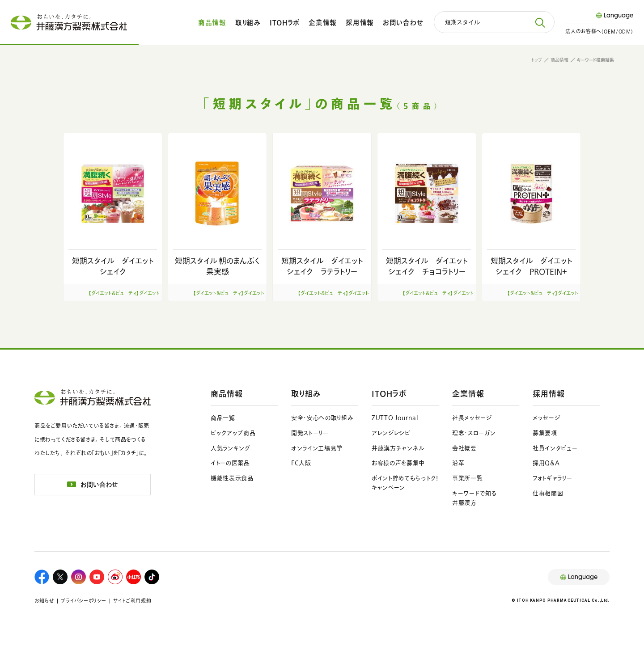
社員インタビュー (555, 448)
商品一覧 (223, 418)
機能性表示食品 (232, 478)
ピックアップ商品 (233, 433)
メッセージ (546, 418)
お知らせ (44, 601)
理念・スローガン (474, 433)
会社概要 (464, 448)
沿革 (458, 463)
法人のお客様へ (599, 31)
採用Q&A (546, 463)
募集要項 (545, 433)
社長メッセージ (472, 418)
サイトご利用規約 (132, 601)
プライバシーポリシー (84, 601)
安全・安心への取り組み (322, 418)
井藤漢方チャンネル (398, 448)
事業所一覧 (467, 478)
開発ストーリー (310, 433)
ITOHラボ (285, 23)
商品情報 (212, 23)
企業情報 (323, 23)
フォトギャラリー (552, 478)
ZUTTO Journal (395, 418)
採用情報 (360, 23)
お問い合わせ (403, 23)
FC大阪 (301, 463)
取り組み (248, 23)
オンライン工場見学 (317, 448)
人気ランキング (231, 448)
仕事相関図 (548, 493)
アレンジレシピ (391, 433)
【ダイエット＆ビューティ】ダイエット (124, 293)
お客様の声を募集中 (398, 463)
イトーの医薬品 (230, 463)
